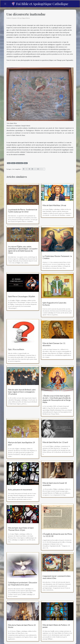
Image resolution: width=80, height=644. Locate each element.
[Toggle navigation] (5, 4)
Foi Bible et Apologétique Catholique (40, 4)
